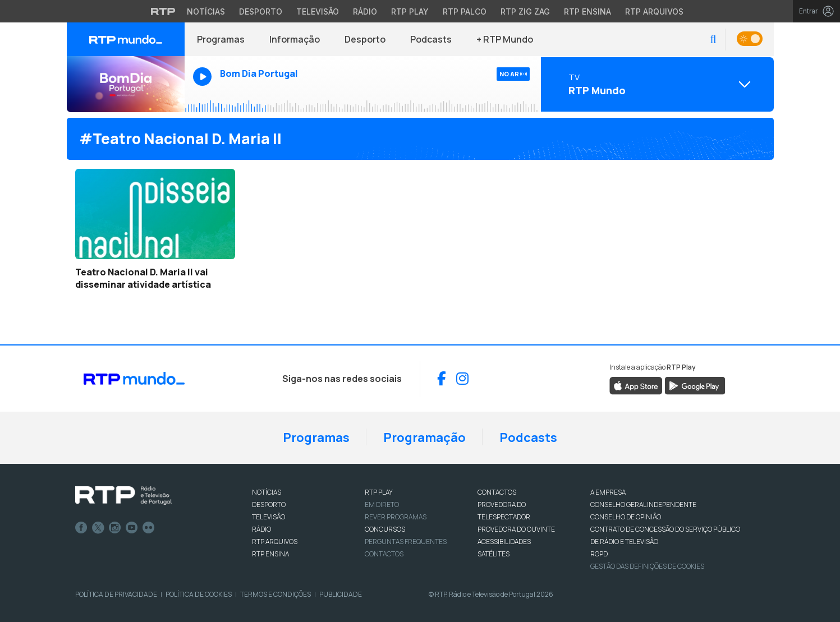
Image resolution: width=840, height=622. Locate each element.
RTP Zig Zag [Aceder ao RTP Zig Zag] (525, 11)
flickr (149, 528)
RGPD (599, 554)
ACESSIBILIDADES (504, 542)
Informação (295, 39)
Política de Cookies (199, 594)
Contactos (384, 554)
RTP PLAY (379, 492)
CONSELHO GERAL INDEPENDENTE (643, 504)
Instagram (115, 528)
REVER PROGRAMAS (396, 517)
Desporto (365, 39)
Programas (221, 39)
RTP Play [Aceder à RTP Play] (410, 11)
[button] (713, 40)
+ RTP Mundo (505, 39)
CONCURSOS (385, 529)
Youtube (132, 528)
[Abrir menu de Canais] (656, 84)
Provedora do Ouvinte (516, 529)
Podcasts (431, 39)
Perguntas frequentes (406, 542)
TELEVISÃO (268, 517)
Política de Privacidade (116, 594)
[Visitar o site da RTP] (163, 11)
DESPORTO (269, 504)
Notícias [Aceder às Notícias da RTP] (206, 11)
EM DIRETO (382, 504)
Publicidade (341, 594)
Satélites (494, 554)
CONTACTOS (497, 492)
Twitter (98, 528)
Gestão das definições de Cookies (647, 566)
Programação (424, 437)
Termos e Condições (276, 594)
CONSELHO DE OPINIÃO (626, 517)
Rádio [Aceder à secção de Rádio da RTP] (365, 11)
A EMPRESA (608, 492)
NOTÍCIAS (267, 492)
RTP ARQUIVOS (275, 542)
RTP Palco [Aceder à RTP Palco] (465, 11)
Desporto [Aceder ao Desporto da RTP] (261, 11)
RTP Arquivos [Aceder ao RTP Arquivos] (654, 11)
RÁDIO (261, 529)
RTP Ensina (270, 554)
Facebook (81, 528)
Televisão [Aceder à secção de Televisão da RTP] (318, 11)
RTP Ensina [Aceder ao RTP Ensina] (587, 11)
